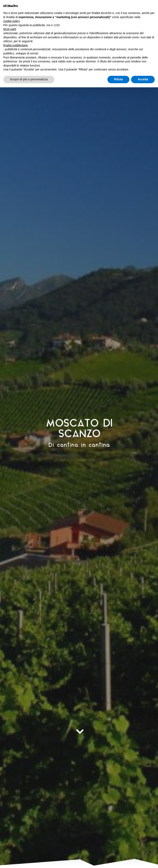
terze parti (10, 29)
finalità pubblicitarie (16, 45)
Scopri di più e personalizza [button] (29, 79)
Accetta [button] (143, 79)
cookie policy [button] (12, 21)
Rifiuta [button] (118, 79)
